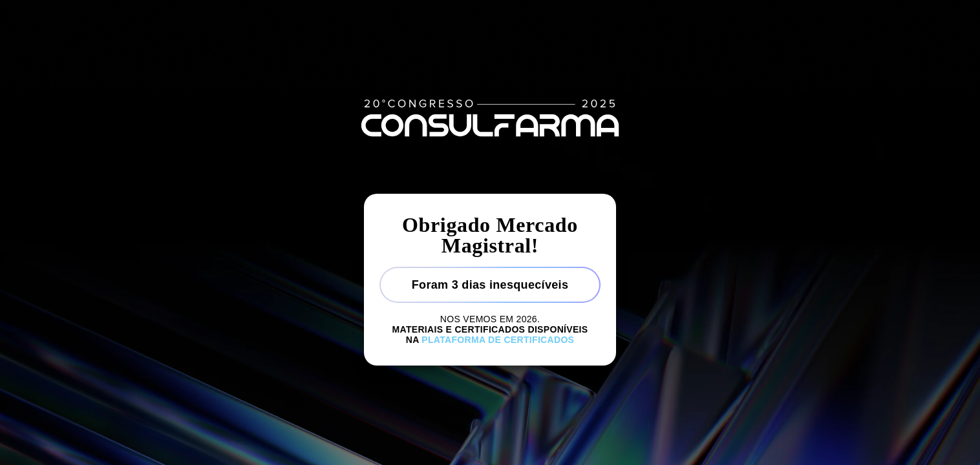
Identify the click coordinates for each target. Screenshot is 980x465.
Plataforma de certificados (498, 340)
